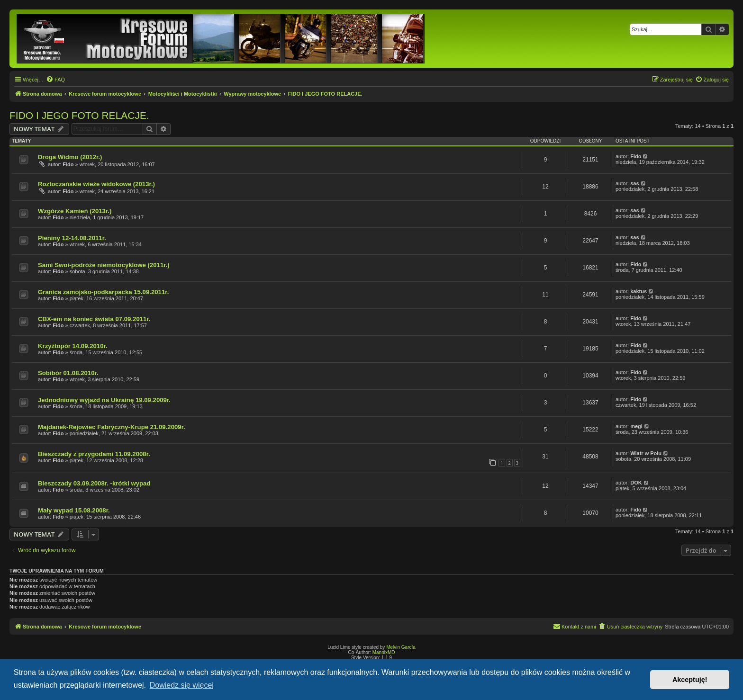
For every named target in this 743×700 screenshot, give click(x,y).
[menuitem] (55, 80)
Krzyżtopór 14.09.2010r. (73, 346)
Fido (68, 164)
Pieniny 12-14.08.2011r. (72, 238)
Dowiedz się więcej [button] (182, 685)
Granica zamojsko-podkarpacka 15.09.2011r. (103, 292)
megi (636, 426)
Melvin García (401, 647)
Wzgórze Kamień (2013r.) (75, 211)
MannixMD (384, 652)
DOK (636, 483)
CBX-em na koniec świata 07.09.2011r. (94, 319)
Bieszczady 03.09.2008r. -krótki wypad (94, 483)
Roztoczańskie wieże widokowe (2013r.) (96, 184)
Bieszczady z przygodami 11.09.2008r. (94, 454)
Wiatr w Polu (646, 453)
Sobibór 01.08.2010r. (68, 373)
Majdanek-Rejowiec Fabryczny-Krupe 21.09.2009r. (112, 427)
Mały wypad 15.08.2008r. (74, 510)
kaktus (639, 291)
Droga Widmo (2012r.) (70, 157)
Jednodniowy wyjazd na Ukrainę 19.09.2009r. (104, 400)
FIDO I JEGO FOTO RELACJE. (79, 115)
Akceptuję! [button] (690, 680)
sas (634, 183)
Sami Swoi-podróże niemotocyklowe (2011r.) (104, 265)
